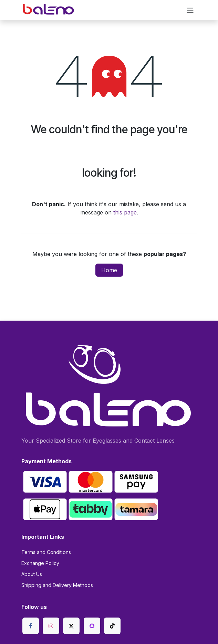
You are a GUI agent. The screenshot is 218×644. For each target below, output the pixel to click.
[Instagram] (51, 626)
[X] (71, 626)
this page (125, 212)
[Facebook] (31, 626)
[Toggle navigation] (190, 10)
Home (109, 270)
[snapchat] (92, 626)
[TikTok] (112, 626)
